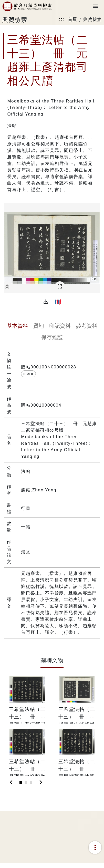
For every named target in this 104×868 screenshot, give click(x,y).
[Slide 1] (21, 782)
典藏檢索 (92, 19)
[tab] (17, 326)
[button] (46, 302)
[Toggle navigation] (96, 7)
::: (61, 19)
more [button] (28, 374)
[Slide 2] (26, 782)
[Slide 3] (31, 782)
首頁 (73, 19)
